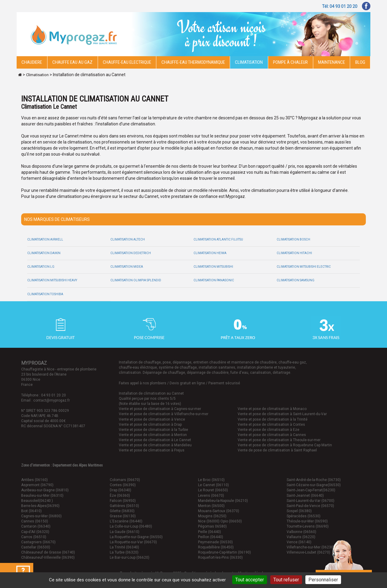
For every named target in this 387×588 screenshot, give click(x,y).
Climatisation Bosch (293, 239)
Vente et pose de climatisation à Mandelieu (155, 445)
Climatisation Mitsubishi (213, 267)
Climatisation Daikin (44, 253)
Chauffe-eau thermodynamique (193, 62)
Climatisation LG (41, 267)
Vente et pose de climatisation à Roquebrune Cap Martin (285, 445)
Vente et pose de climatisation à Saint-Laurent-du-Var (282, 414)
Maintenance (332, 62)
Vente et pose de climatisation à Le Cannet (155, 440)
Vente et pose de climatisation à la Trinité (273, 419)
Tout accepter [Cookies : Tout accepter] (250, 580)
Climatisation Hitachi (294, 253)
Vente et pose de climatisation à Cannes (272, 435)
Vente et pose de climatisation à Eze (268, 430)
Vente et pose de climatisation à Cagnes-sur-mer (160, 409)
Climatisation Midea (127, 267)
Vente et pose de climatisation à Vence (152, 419)
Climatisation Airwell (45, 239)
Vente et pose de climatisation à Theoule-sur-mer (279, 440)
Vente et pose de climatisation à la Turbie (153, 430)
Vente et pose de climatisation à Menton (153, 435)
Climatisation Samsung (296, 280)
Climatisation (249, 62)
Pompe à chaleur (290, 62)
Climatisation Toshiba (45, 294)
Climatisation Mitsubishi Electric (304, 267)
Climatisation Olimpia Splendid (136, 280)
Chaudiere (32, 62)
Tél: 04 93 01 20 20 (340, 6)
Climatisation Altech (128, 239)
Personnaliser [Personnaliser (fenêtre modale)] (323, 580)
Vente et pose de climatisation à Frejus (152, 450)
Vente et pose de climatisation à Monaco (272, 409)
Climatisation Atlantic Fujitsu (218, 239)
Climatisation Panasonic (214, 280)
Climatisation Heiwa (210, 253)
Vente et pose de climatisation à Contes (271, 425)
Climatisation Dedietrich (131, 253)
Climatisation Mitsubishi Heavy (52, 280)
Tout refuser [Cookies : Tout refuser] (286, 580)
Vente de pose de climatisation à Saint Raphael (277, 450)
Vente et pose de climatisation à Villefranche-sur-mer (164, 414)
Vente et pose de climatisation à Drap (150, 425)
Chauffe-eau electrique (127, 62)
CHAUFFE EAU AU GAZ (72, 62)
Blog (360, 62)
